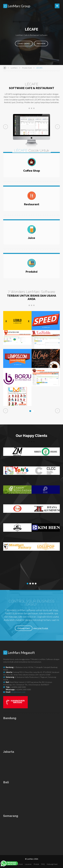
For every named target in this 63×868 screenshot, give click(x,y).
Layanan (28, 864)
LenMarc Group (17, 6)
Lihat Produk (43, 628)
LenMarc (14, 68)
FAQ (43, 864)
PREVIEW (41, 43)
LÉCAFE (39, 68)
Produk (36, 864)
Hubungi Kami (24, 628)
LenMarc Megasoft (19, 653)
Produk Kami (27, 68)
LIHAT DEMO (24, 43)
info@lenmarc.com (18, 692)
